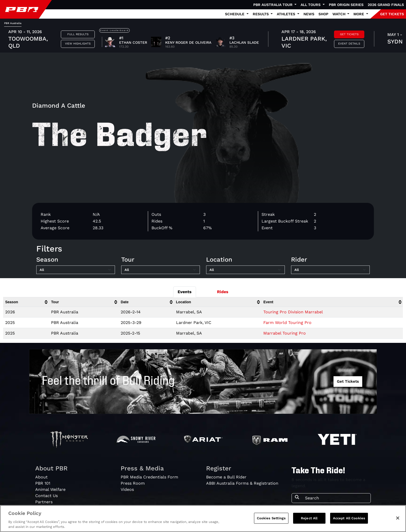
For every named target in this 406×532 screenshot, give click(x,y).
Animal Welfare (50, 489)
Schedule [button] (235, 14)
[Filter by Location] (245, 270)
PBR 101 (43, 483)
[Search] (336, 498)
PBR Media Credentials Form (149, 477)
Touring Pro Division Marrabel (293, 312)
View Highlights (78, 44)
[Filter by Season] (76, 270)
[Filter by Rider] (330, 270)
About (41, 477)
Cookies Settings (271, 518)
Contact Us (46, 496)
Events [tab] (185, 292)
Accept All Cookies (349, 518)
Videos (127, 489)
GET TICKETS (392, 14)
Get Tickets (349, 34)
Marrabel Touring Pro (285, 333)
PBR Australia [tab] (13, 23)
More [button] (359, 14)
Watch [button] (339, 14)
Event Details (349, 44)
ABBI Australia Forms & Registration (242, 483)
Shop (323, 14)
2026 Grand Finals (386, 5)
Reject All (309, 518)
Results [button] (261, 14)
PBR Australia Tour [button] (273, 5)
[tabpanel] (203, 40)
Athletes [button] (287, 14)
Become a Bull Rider (226, 477)
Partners (44, 502)
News (309, 14)
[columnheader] (26, 302)
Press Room (133, 483)
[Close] (398, 518)
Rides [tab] (223, 292)
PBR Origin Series (346, 5)
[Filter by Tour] (161, 270)
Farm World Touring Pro (287, 323)
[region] (203, 519)
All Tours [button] (311, 5)
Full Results (78, 34)
